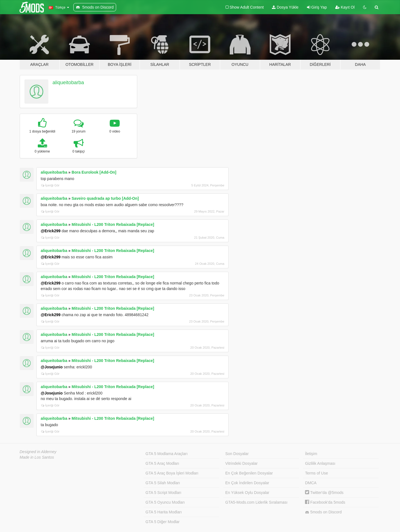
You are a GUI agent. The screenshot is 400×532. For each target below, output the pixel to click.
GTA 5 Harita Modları (164, 512)
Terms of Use (316, 473)
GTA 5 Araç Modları (162, 463)
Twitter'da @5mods (324, 493)
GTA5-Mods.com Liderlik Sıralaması (256, 502)
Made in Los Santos (37, 457)
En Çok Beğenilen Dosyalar (249, 473)
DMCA (311, 483)
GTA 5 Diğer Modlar (163, 522)
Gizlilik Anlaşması (320, 463)
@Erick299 (51, 231)
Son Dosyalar (237, 454)
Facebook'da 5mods (325, 502)
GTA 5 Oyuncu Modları (165, 502)
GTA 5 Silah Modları (163, 483)
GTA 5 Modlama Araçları (167, 454)
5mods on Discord (323, 512)
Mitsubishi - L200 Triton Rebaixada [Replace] (113, 224)
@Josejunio (52, 367)
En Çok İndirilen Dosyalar (247, 483)
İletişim (311, 454)
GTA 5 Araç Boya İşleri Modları (172, 473)
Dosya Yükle (285, 7)
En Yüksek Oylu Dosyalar (247, 493)
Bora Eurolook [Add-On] (94, 172)
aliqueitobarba (68, 83)
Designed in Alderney (38, 452)
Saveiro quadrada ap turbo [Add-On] (105, 198)
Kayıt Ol (345, 7)
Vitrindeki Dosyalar (241, 463)
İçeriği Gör (50, 185)
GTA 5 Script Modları (163, 493)
